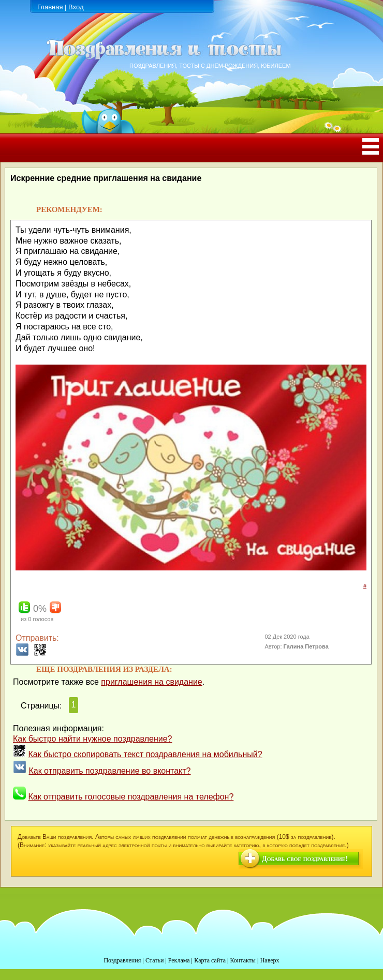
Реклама (179, 960)
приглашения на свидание (151, 682)
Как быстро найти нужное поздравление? (93, 739)
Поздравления (122, 960)
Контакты (243, 960)
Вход (76, 7)
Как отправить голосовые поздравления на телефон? (131, 797)
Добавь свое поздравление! (305, 859)
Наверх (270, 960)
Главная (50, 7)
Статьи (154, 960)
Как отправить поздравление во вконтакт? (109, 771)
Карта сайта (210, 960)
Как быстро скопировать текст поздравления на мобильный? (145, 754)
